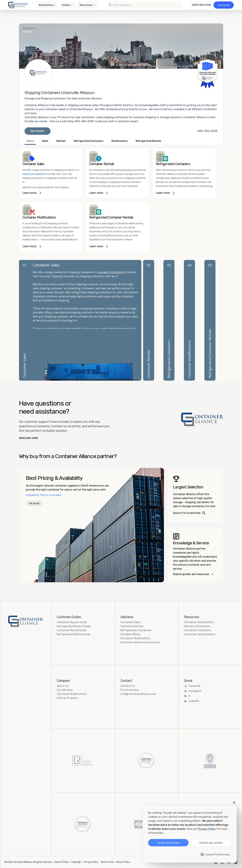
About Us (63, 686)
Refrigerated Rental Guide (73, 634)
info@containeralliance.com (138, 694)
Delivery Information (197, 626)
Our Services (65, 690)
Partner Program (67, 698)
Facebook (195, 686)
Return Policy (123, 862)
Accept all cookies (168, 843)
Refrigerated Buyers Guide (74, 626)
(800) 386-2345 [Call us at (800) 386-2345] (201, 5)
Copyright (76, 862)
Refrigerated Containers (136, 630)
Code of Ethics (62, 862)
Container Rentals (132, 626)
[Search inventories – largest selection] (195, 496)
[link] (51, 173)
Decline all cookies (211, 843)
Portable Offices (130, 634)
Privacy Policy (91, 862)
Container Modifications (135, 638)
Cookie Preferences (215, 854)
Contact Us (128, 686)
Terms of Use (107, 862)
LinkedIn (194, 701)
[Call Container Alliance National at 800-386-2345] (208, 131)
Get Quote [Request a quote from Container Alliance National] (37, 131)
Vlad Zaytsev (30, 28)
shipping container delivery (56, 328)
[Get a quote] (224, 5)
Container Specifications (200, 634)
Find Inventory (130, 690)
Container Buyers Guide (72, 622)
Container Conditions (198, 630)
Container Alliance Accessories (140, 642)
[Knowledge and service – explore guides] (195, 555)
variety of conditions (34, 174)
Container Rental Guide (72, 630)
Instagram (195, 691)
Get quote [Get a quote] (34, 503)
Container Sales (130, 622)
